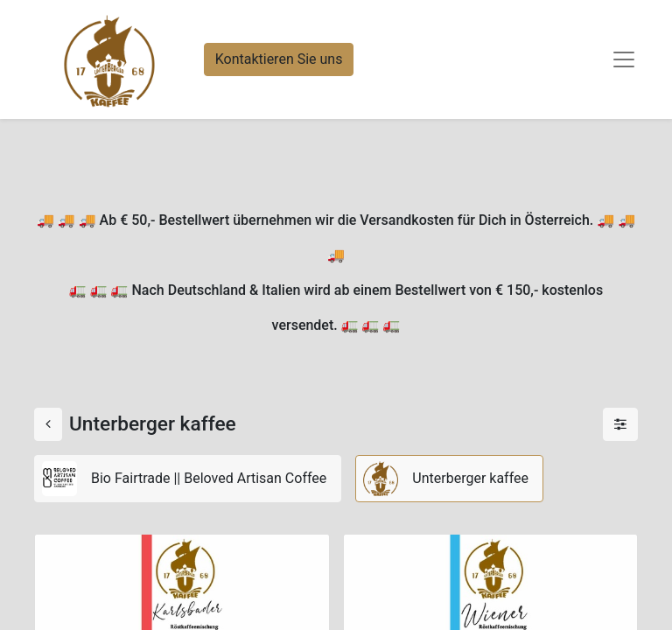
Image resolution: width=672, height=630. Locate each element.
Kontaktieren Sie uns (279, 59)
